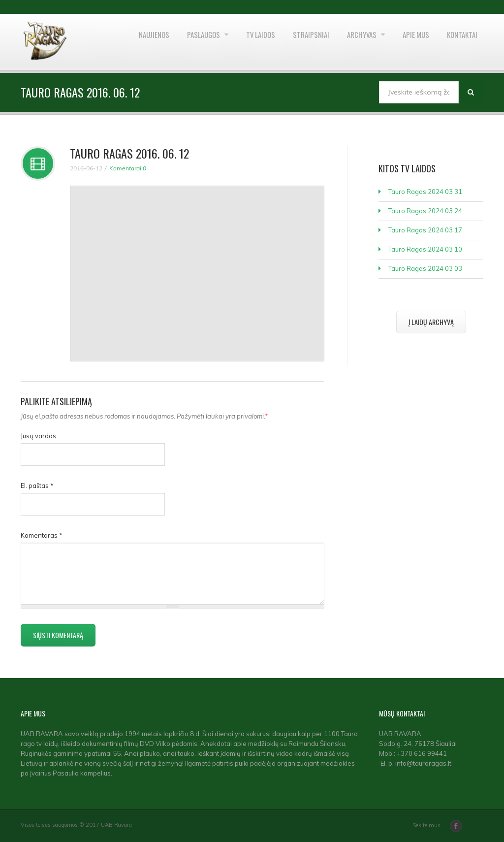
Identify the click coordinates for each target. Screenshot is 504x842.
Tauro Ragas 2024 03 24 (425, 211)
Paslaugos (174, 42)
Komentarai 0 (128, 168)
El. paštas (37, 486)
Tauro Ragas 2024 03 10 (425, 249)
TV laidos (236, 42)
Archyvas (349, 42)
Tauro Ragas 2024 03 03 (425, 268)
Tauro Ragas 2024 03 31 (425, 192)
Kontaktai (459, 42)
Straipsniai (292, 42)
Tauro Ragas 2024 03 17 (425, 230)
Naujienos (118, 42)
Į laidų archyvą (431, 322)
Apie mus (408, 42)
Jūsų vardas (38, 436)
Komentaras (42, 535)
